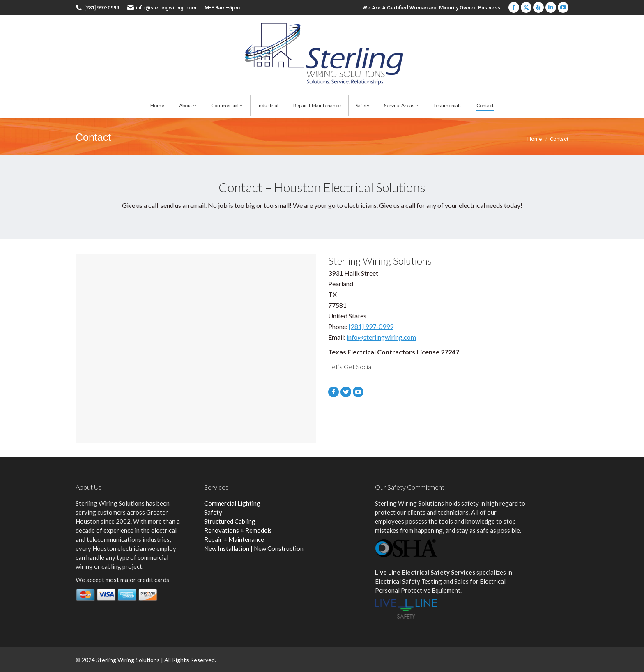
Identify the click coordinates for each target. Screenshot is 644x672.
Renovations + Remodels (238, 530)
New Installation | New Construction (254, 548)
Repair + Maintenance (234, 539)
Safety (213, 512)
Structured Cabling (230, 521)
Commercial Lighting (232, 503)
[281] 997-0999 (371, 326)
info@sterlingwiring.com (166, 8)
